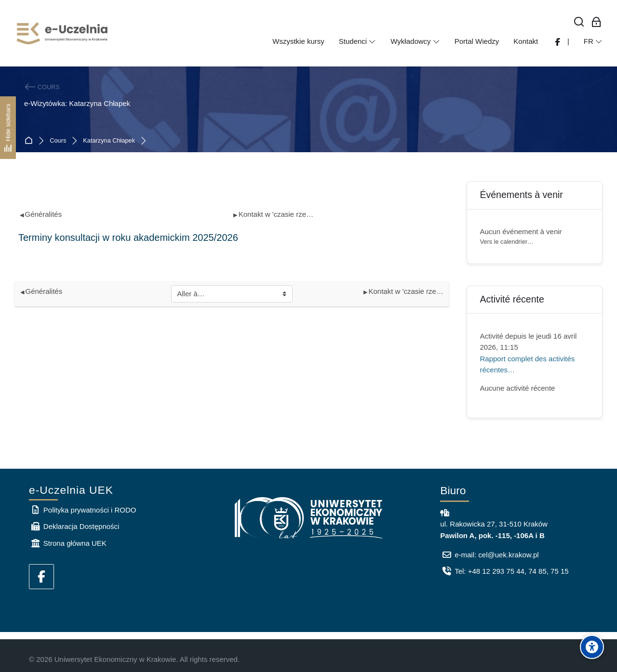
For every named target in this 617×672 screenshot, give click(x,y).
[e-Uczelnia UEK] (63, 33)
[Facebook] (41, 577)
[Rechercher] (579, 22)
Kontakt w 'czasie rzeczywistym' (274, 214)
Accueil (31, 141)
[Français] (593, 41)
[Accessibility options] (592, 647)
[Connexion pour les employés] (597, 22)
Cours (58, 141)
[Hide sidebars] (8, 127)
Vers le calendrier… (507, 242)
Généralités (41, 214)
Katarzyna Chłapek (109, 141)
